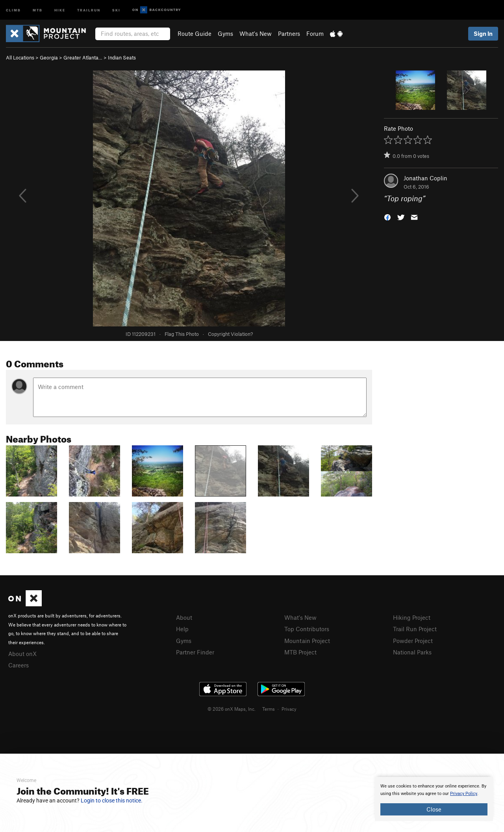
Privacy (289, 709)
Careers (19, 665)
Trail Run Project (415, 629)
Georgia (49, 57)
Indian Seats (122, 57)
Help (182, 629)
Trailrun (89, 10)
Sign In (483, 33)
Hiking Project (412, 617)
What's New (256, 33)
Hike (60, 10)
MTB (38, 10)
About (184, 617)
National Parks (412, 652)
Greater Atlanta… (83, 57)
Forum (315, 33)
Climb (13, 10)
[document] (434, 799)
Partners (289, 33)
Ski (116, 10)
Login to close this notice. (112, 800)
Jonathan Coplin (425, 178)
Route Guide (195, 33)
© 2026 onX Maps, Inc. (232, 709)
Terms (269, 709)
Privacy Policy (464, 794)
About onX (22, 654)
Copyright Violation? (230, 334)
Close (434, 809)
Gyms (225, 33)
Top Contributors (307, 629)
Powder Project (413, 641)
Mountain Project (307, 641)
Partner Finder (195, 652)
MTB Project (300, 652)
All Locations (20, 57)
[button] (387, 217)
